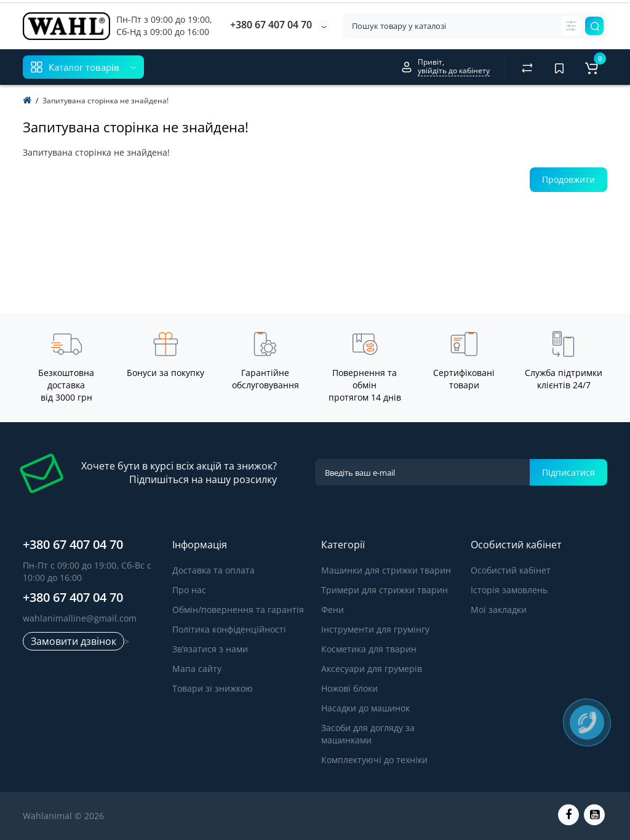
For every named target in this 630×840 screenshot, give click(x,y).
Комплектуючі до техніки (374, 760)
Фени (333, 610)
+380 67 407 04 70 (271, 25)
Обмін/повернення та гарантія (238, 610)
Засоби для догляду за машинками (368, 734)
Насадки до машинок (365, 708)
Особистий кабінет (511, 570)
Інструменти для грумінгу (375, 629)
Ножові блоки (349, 688)
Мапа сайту (197, 669)
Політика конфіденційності (229, 629)
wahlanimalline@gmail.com (80, 618)
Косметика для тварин (369, 649)
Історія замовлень (509, 590)
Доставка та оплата (213, 570)
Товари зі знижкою (213, 688)
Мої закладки (499, 610)
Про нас (189, 590)
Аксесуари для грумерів (372, 669)
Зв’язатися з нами (210, 649)
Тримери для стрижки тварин (385, 590)
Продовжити (568, 179)
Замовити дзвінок (74, 641)
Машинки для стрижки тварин (386, 570)
